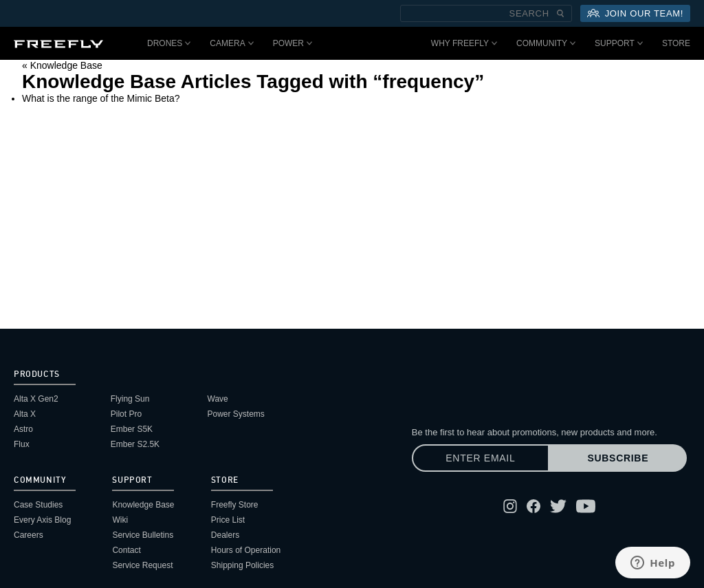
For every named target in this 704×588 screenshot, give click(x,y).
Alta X (25, 414)
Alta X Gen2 (36, 399)
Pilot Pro (126, 414)
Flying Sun (130, 399)
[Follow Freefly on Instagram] (510, 506)
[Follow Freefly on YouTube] (586, 506)
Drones (169, 43)
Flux (22, 444)
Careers (29, 535)
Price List (228, 520)
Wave (218, 399)
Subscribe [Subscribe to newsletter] (618, 458)
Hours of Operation (246, 550)
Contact (126, 550)
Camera (231, 43)
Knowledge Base (143, 505)
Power (293, 43)
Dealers (225, 535)
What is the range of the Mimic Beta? (101, 98)
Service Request (142, 565)
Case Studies (38, 505)
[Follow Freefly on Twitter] (558, 506)
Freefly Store (235, 505)
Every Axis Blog (42, 520)
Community (546, 43)
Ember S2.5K (135, 444)
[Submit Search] (560, 13)
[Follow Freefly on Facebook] (533, 506)
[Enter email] (481, 458)
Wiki (120, 520)
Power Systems (236, 414)
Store (676, 43)
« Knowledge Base (62, 65)
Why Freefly (464, 43)
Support (619, 43)
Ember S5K (132, 429)
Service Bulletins (143, 535)
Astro (23, 429)
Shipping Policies (242, 565)
